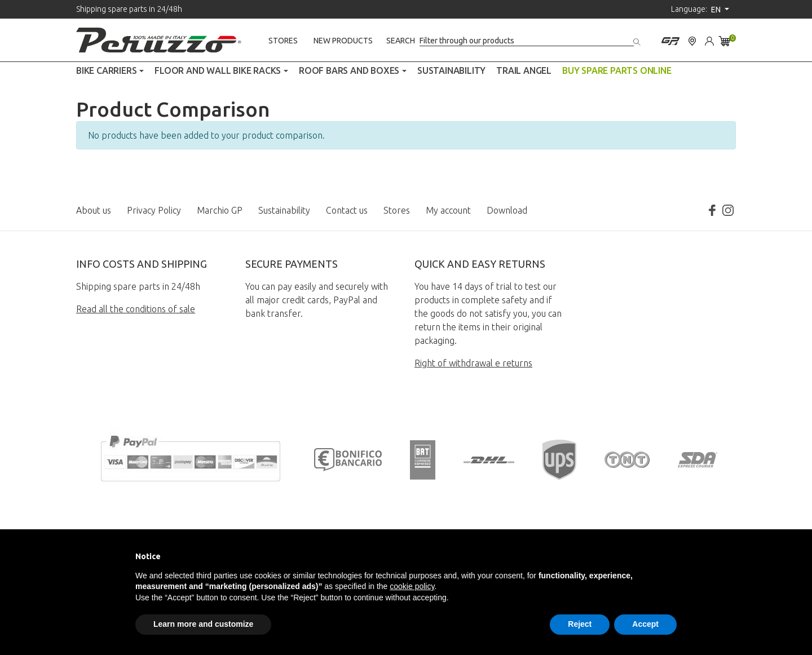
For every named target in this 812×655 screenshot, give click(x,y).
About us (94, 210)
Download (507, 210)
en (717, 10)
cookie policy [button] (412, 586)
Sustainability (284, 210)
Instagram (728, 210)
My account (448, 210)
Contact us (347, 210)
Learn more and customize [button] (203, 624)
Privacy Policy (154, 210)
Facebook (712, 210)
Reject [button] (580, 624)
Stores (283, 41)
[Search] (527, 41)
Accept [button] (645, 624)
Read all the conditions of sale (136, 309)
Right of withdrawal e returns (473, 363)
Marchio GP (220, 210)
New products (343, 41)
